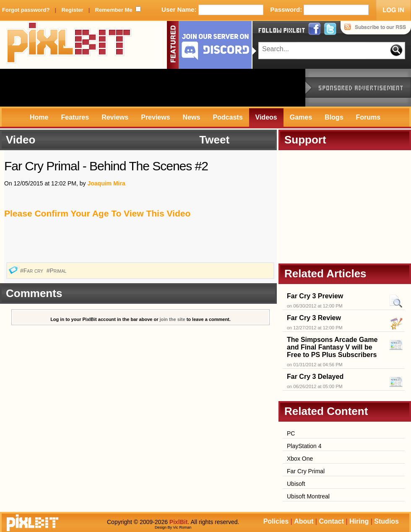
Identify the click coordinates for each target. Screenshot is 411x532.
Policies (276, 521)
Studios (386, 521)
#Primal (57, 271)
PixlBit (69, 45)
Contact (331, 521)
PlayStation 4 (304, 446)
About (304, 521)
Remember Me (114, 10)
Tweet (214, 140)
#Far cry (33, 271)
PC (291, 433)
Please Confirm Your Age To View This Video (97, 213)
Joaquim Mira (106, 183)
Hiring (359, 521)
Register (72, 10)
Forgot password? (26, 10)
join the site (173, 319)
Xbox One (300, 459)
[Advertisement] (153, 88)
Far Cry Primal (306, 471)
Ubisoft (296, 484)
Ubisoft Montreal (308, 496)
